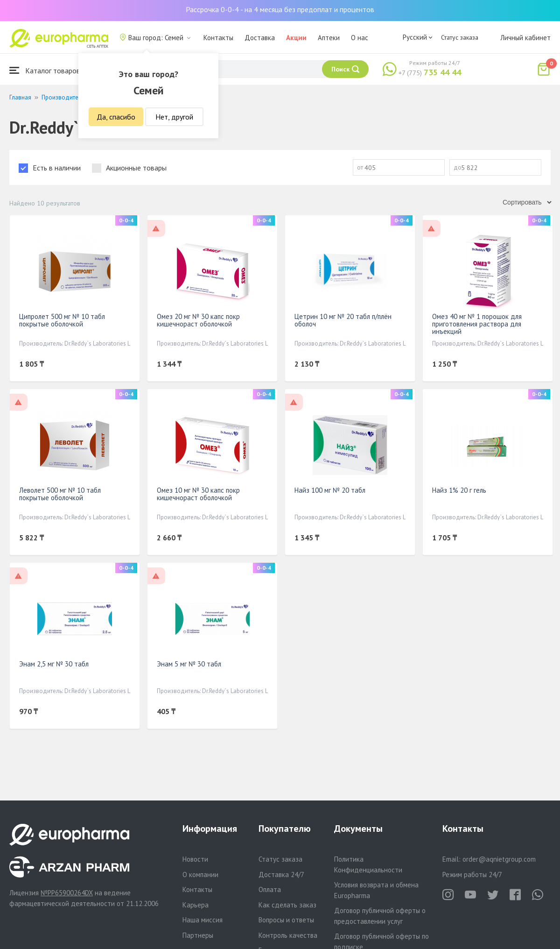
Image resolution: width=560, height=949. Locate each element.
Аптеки (329, 38)
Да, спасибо (116, 117)
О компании (200, 875)
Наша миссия (203, 920)
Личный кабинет (525, 38)
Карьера (196, 905)
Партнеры (198, 935)
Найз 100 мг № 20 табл (330, 490)
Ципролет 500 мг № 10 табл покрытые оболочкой (62, 320)
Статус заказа (460, 37)
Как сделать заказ (287, 905)
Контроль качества (288, 935)
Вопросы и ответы (286, 920)
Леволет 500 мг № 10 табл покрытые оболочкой (60, 494)
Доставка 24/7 (281, 875)
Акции (296, 38)
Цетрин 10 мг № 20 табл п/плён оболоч (343, 320)
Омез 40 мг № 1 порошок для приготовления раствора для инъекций (477, 324)
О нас (360, 38)
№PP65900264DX (67, 893)
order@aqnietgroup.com (499, 859)
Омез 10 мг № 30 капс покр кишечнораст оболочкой (198, 494)
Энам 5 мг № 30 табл (189, 664)
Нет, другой (174, 117)
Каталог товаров (45, 70)
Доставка (260, 38)
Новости (195, 859)
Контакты (218, 38)
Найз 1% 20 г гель (459, 490)
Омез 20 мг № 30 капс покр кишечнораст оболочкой (198, 320)
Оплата (270, 889)
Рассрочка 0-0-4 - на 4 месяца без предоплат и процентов (280, 9)
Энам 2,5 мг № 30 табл (54, 664)
